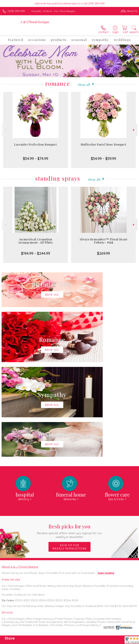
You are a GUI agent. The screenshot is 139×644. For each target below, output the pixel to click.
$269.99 (103, 253)
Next (134, 130)
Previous (5, 130)
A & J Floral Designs (35, 22)
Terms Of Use (65, 641)
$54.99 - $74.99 (36, 158)
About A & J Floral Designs (20, 472)
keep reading (106, 478)
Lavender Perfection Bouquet (36, 144)
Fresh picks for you (69, 436)
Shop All (84, 84)
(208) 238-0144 (16, 11)
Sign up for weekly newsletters (69, 452)
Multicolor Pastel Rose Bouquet (103, 144)
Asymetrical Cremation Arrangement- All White (36, 241)
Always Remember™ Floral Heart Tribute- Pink (103, 241)
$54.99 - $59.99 (103, 158)
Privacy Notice (84, 641)
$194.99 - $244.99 (36, 253)
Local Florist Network (106, 641)
